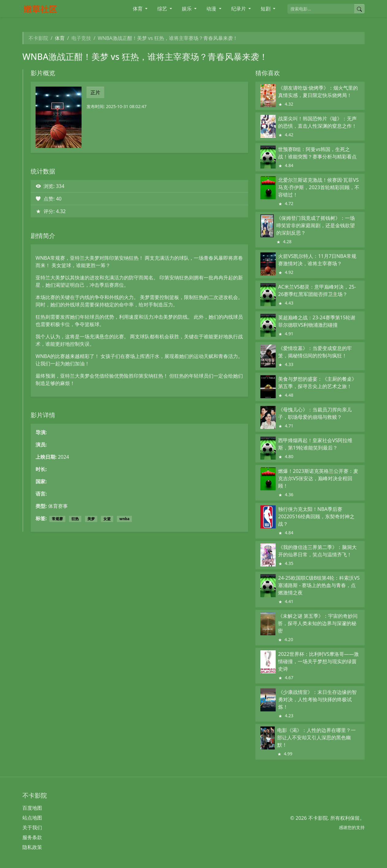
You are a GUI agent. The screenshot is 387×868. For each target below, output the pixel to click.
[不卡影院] (62, 9)
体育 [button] (138, 9)
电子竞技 (81, 38)
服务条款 (32, 837)
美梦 (91, 519)
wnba (124, 519)
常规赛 (57, 519)
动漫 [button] (212, 9)
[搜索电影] (321, 9)
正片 (95, 92)
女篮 (107, 519)
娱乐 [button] (187, 9)
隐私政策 (32, 847)
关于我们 (32, 827)
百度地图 (32, 808)
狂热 (75, 519)
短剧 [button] (266, 9)
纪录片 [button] (239, 9)
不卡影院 (38, 38)
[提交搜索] (359, 9)
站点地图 (32, 818)
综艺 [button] (163, 9)
